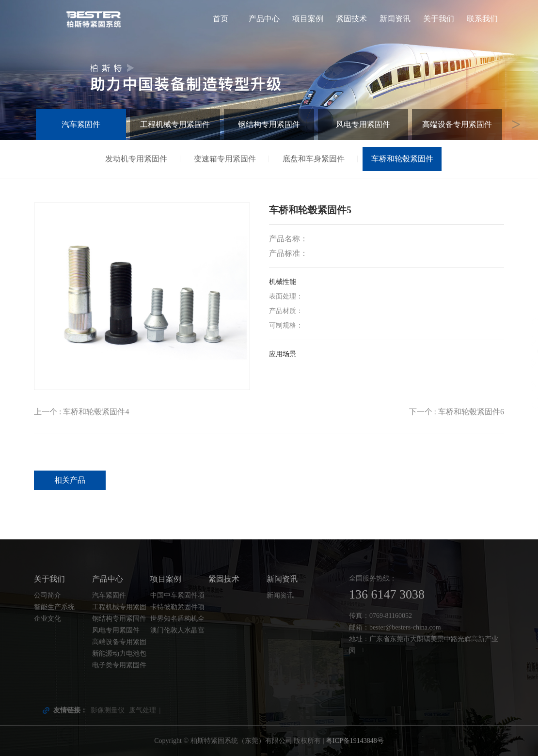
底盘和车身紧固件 (314, 159)
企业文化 (47, 619)
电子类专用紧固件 (119, 665)
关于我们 (439, 19)
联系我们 (482, 19)
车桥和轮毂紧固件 (402, 159)
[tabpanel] (269, 70)
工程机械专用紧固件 (175, 124)
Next (516, 125)
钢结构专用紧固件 (269, 124)
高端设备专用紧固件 (457, 124)
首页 (221, 19)
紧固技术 (351, 19)
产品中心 (264, 19)
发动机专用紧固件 (136, 159)
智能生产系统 (54, 607)
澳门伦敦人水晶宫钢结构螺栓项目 (177, 631)
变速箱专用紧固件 (225, 159)
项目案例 (308, 19)
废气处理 (142, 710)
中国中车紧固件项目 (177, 597)
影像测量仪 (108, 710)
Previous (22, 125)
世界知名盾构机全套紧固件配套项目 (177, 620)
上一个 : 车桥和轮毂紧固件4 (81, 412)
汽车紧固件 (81, 124)
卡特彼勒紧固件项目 (177, 608)
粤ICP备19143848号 (355, 741)
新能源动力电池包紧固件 (119, 655)
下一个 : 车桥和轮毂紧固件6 (457, 412)
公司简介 (47, 595)
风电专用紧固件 (363, 124)
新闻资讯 (395, 19)
